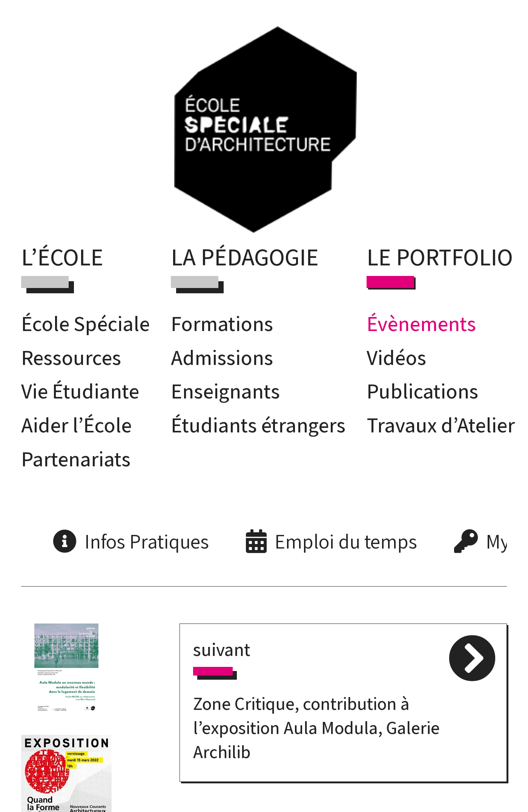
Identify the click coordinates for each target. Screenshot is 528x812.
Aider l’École (76, 425)
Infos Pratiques (147, 541)
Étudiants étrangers (258, 425)
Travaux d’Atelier (441, 425)
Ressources (71, 357)
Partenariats (76, 459)
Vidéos (396, 357)
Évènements (421, 323)
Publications (422, 391)
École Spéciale (85, 323)
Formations (222, 323)
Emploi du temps (346, 541)
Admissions (222, 357)
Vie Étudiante (80, 391)
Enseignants (225, 391)
